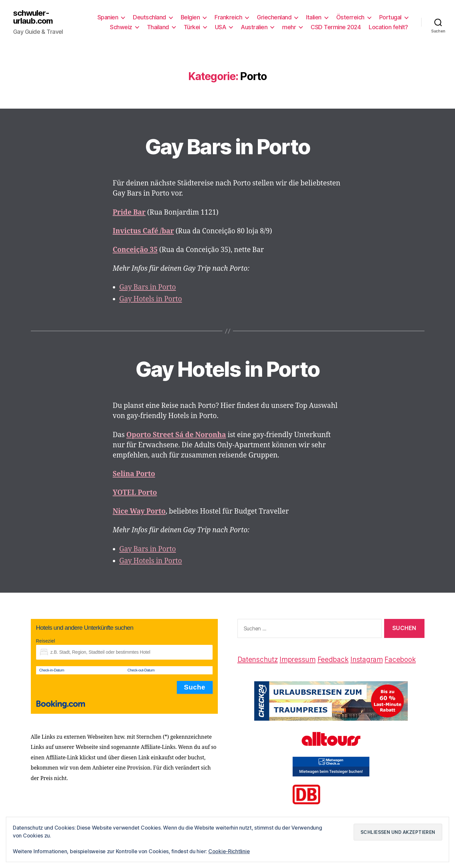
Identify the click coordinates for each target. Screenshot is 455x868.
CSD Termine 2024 (336, 27)
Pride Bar (129, 212)
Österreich (350, 17)
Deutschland (149, 17)
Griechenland (274, 17)
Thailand (158, 27)
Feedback (333, 659)
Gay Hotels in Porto (151, 299)
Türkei (192, 27)
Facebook (400, 659)
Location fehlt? (388, 27)
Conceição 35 (135, 250)
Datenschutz (258, 659)
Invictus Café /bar (144, 231)
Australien (254, 27)
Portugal (390, 17)
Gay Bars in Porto (228, 147)
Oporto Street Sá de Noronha (176, 435)
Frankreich (228, 17)
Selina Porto (134, 474)
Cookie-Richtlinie (229, 851)
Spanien (108, 17)
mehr (289, 27)
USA (221, 27)
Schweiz (121, 27)
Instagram (367, 659)
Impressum (298, 659)
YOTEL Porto (135, 493)
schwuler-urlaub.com (33, 17)
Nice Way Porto (139, 511)
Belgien (190, 17)
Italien (314, 17)
